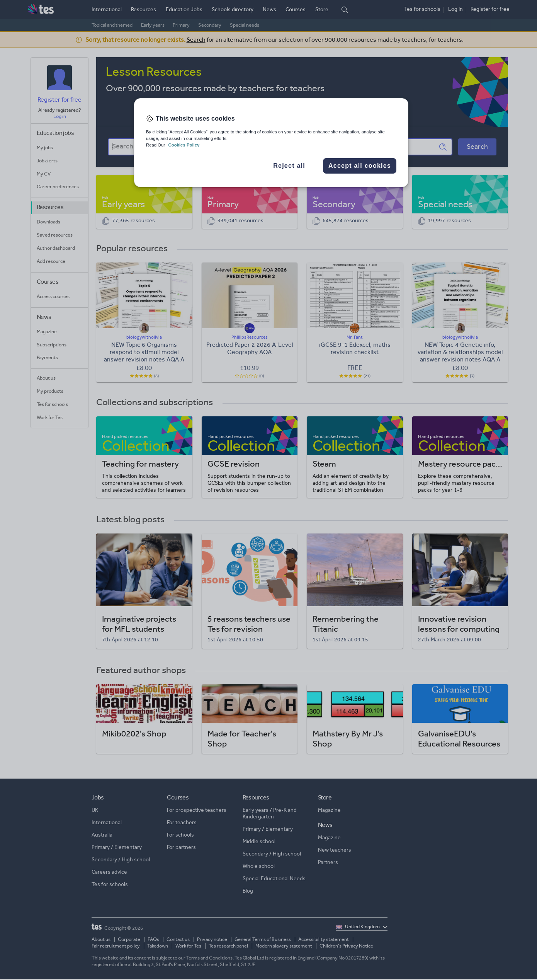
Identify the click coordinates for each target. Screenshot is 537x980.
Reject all (289, 166)
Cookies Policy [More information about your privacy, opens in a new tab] (184, 145)
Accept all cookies (360, 166)
